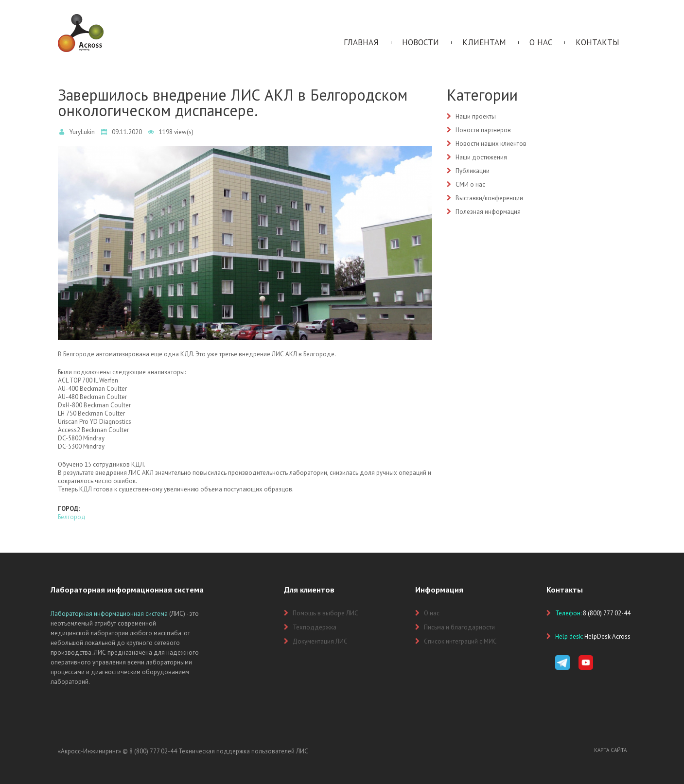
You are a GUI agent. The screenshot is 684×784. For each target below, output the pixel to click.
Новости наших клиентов (491, 144)
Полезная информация (488, 212)
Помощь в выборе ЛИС (325, 613)
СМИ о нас (470, 184)
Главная (361, 42)
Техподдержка (315, 627)
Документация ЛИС (320, 641)
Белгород (72, 517)
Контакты (597, 42)
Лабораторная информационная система (109, 614)
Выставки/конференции (489, 198)
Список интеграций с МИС (460, 641)
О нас (541, 42)
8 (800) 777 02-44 (153, 751)
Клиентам (484, 42)
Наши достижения (481, 157)
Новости (421, 42)
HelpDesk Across (607, 636)
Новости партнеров (483, 130)
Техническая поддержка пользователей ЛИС (243, 751)
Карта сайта (610, 750)
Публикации (473, 171)
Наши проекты (476, 116)
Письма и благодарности (459, 627)
